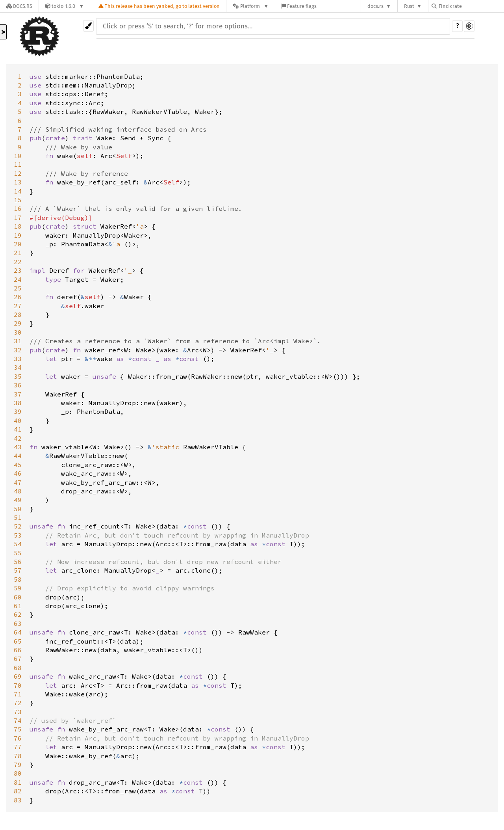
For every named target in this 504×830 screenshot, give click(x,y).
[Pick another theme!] (88, 26)
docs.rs (375, 6)
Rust (409, 6)
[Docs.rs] (19, 6)
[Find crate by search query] (471, 6)
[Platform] (251, 6)
